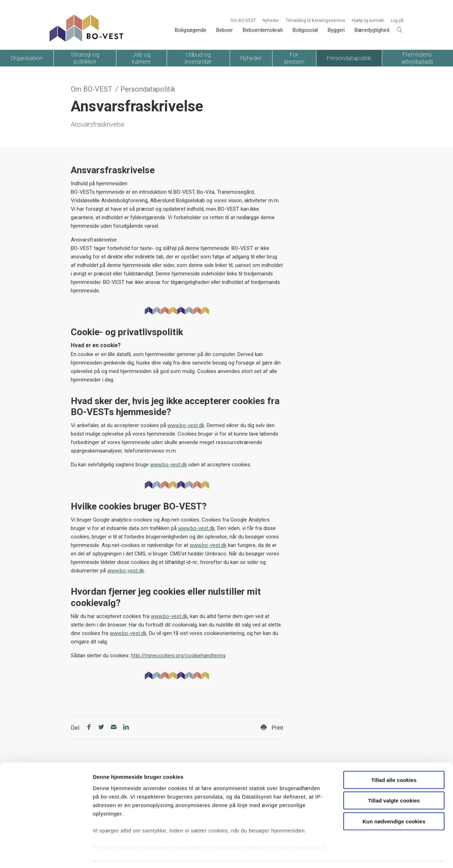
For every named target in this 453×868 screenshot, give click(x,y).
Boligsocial (305, 30)
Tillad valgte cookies (394, 779)
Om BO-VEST (243, 21)
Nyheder (271, 21)
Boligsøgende (191, 30)
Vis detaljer (368, 854)
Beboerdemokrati (263, 30)
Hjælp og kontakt (368, 21)
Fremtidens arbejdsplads (417, 58)
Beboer (225, 30)
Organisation (27, 58)
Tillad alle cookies (394, 759)
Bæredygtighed (372, 30)
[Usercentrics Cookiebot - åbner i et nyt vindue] (46, 854)
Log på (397, 21)
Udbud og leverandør (198, 58)
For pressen (294, 58)
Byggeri (336, 30)
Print (272, 728)
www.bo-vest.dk (186, 425)
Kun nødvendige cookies (394, 800)
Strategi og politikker (85, 58)
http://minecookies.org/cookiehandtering (178, 656)
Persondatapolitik (349, 58)
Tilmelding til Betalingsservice (315, 21)
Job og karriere (141, 58)
